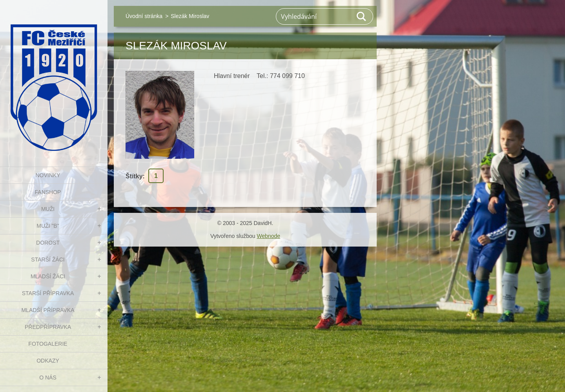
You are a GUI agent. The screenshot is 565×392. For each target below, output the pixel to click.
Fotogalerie (48, 344)
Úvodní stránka (144, 16)
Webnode (268, 236)
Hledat (362, 16)
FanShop (48, 192)
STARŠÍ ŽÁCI (48, 260)
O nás (48, 377)
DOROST (48, 243)
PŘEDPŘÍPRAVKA (48, 327)
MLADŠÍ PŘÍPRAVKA (48, 310)
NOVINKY (48, 175)
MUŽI (48, 209)
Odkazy (48, 361)
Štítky (134, 176)
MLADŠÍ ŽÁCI (48, 276)
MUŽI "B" (48, 226)
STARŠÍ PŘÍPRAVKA (48, 293)
